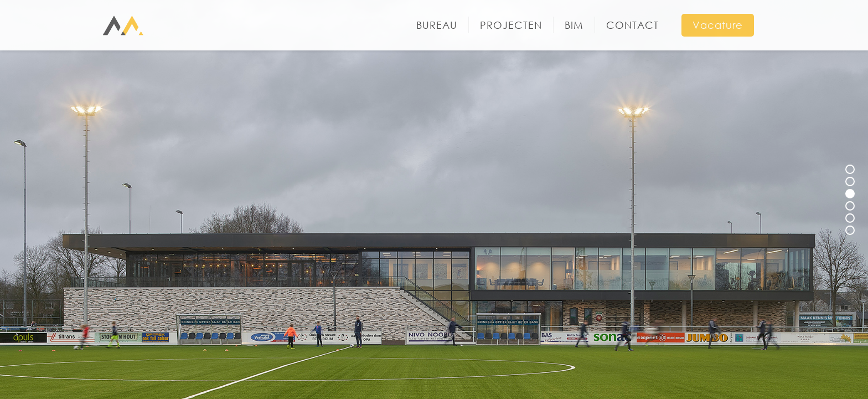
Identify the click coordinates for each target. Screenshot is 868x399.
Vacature (718, 25)
